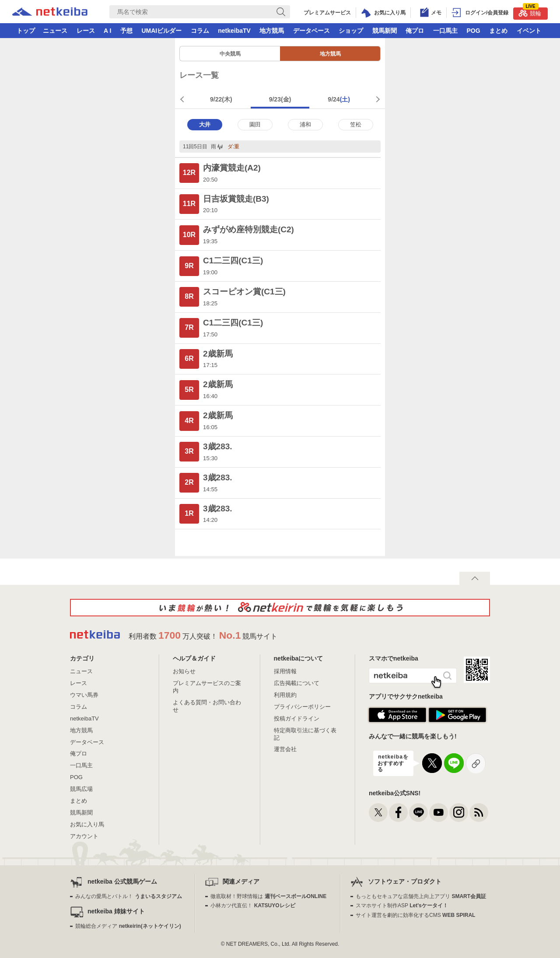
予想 (126, 31)
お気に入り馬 (87, 824)
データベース (311, 31)
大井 (205, 124)
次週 (377, 99)
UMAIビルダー (161, 31)
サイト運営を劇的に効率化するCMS (415, 915)
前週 (183, 99)
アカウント (84, 836)
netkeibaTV (234, 31)
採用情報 (285, 671)
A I (107, 31)
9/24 (339, 99)
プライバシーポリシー (302, 707)
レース (86, 31)
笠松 (356, 124)
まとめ (498, 31)
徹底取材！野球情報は (268, 896)
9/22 (221, 99)
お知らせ (184, 671)
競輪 (530, 12)
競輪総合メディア (128, 926)
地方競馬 (272, 31)
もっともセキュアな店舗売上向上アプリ (421, 896)
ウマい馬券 (84, 695)
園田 (255, 124)
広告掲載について (297, 683)
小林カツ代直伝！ (253, 906)
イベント (529, 31)
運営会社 (285, 749)
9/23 (280, 99)
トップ (26, 31)
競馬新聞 (385, 31)
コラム (200, 31)
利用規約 (285, 695)
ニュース (55, 31)
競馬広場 (81, 789)
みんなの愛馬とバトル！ (128, 896)
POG (473, 31)
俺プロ (415, 31)
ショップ (351, 31)
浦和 (305, 124)
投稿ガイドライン (297, 718)
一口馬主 (445, 31)
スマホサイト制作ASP (402, 906)
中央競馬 (230, 54)
